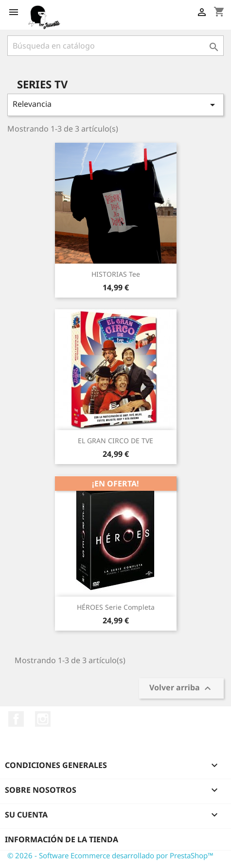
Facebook (16, 719)
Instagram (43, 719)
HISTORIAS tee (116, 274)
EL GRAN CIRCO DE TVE (115, 441)
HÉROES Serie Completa (116, 607)
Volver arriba (181, 689)
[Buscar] (115, 46)
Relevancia (115, 105)
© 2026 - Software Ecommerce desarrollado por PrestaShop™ (110, 855)
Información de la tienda (62, 839)
